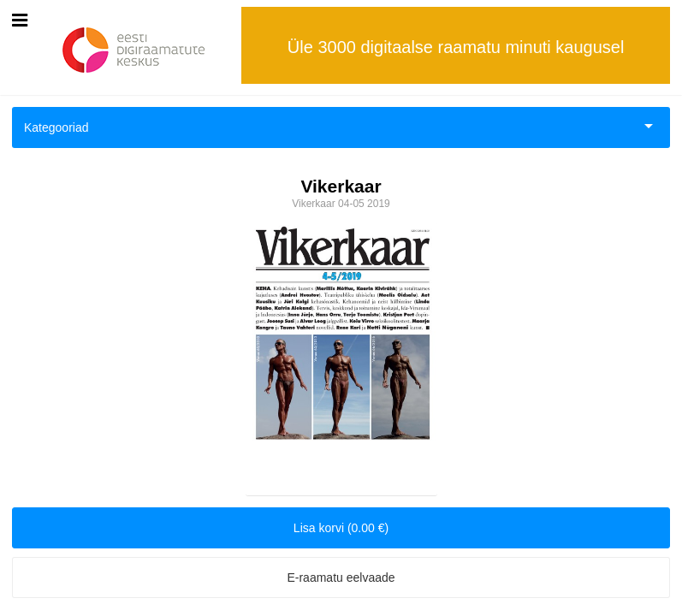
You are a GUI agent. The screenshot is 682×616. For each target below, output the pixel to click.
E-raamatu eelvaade (341, 577)
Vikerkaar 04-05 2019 (341, 204)
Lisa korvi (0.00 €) (341, 528)
